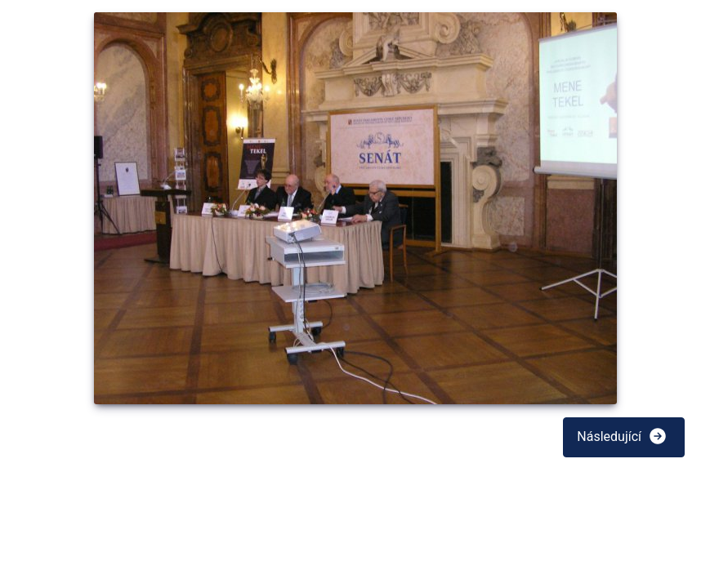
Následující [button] (622, 436)
